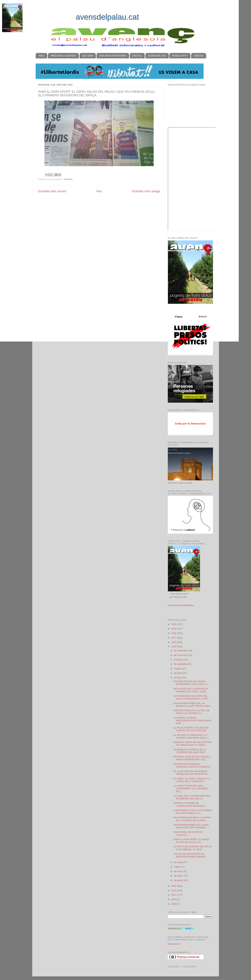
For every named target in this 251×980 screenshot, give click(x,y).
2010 (174, 899)
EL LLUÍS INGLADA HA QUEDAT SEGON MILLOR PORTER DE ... (192, 773)
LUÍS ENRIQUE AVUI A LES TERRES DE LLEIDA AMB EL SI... (193, 812)
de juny (178, 677)
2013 (174, 890)
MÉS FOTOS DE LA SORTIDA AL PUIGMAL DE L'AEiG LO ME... (191, 690)
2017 (174, 638)
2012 (174, 895)
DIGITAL (137, 56)
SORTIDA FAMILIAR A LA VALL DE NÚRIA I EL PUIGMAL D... (192, 712)
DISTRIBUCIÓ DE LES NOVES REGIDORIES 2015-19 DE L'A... (191, 683)
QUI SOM (88, 56)
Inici (99, 191)
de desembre (181, 651)
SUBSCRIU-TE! (157, 56)
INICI (42, 56)
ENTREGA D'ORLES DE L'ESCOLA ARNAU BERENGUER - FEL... (192, 758)
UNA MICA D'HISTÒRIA (113, 56)
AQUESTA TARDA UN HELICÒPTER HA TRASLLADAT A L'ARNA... (193, 744)
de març (179, 871)
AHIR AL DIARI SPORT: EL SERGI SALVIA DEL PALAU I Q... (191, 841)
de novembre (181, 655)
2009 (174, 904)
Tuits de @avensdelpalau (181, 605)
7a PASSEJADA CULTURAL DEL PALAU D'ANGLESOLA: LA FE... (191, 697)
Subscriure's (174, 944)
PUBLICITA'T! (180, 56)
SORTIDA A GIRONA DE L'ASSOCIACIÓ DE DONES (189, 804)
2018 (174, 633)
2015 (174, 647)
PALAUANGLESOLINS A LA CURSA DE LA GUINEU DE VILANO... (192, 819)
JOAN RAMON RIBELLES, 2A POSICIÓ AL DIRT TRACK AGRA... (193, 705)
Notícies (68, 179)
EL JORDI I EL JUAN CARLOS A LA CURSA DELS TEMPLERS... (192, 780)
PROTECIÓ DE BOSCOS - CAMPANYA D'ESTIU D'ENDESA (192, 765)
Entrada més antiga (146, 191)
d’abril (178, 867)
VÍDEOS (199, 56)
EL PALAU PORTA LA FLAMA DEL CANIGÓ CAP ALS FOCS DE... (191, 729)
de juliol (178, 673)
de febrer (179, 876)
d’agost (178, 669)
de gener (179, 880)
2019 (174, 629)
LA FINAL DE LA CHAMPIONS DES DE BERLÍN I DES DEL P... (192, 797)
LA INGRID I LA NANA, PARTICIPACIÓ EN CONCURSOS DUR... (192, 721)
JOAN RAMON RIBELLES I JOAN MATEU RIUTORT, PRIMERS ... (191, 826)
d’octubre (179, 660)
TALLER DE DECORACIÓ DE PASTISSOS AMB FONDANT (190, 855)
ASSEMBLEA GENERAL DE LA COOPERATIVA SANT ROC (190, 751)
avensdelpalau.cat (107, 17)
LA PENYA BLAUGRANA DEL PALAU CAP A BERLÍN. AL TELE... (193, 848)
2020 (174, 624)
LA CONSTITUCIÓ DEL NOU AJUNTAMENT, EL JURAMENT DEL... (191, 788)
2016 (174, 642)
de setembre (181, 664)
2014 (174, 886)
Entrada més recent (52, 191)
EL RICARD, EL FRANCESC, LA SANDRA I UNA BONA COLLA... (191, 736)
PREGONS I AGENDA (63, 56)
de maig (179, 862)
